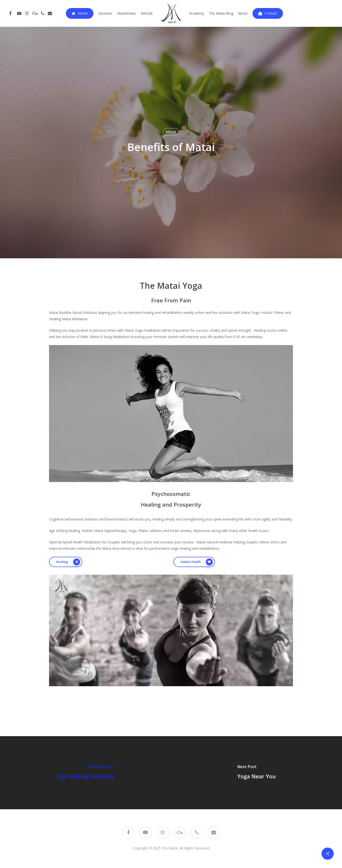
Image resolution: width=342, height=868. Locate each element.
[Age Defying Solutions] (85, 773)
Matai (171, 132)
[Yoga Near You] (256, 773)
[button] (66, 562)
